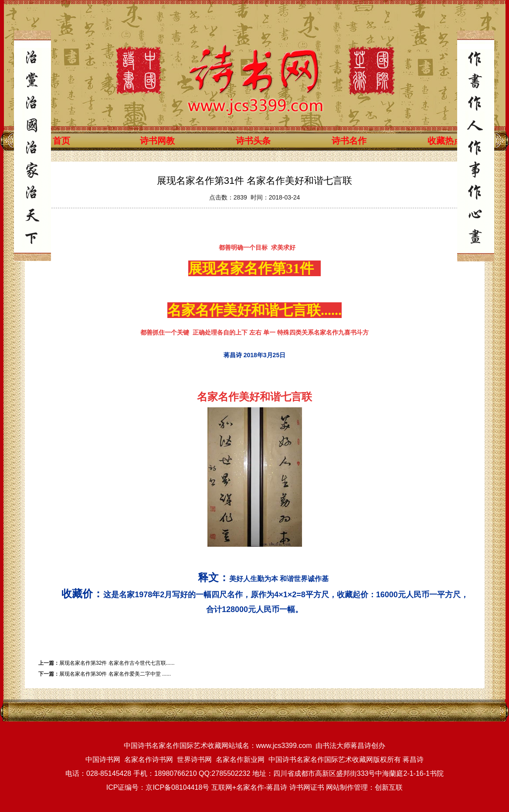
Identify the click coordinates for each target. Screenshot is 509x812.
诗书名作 (349, 141)
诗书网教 (157, 141)
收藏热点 (445, 141)
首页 (61, 141)
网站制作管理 (347, 787)
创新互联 (389, 787)
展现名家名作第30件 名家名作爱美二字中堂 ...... (115, 674)
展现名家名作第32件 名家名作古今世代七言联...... (117, 663)
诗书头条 (253, 141)
